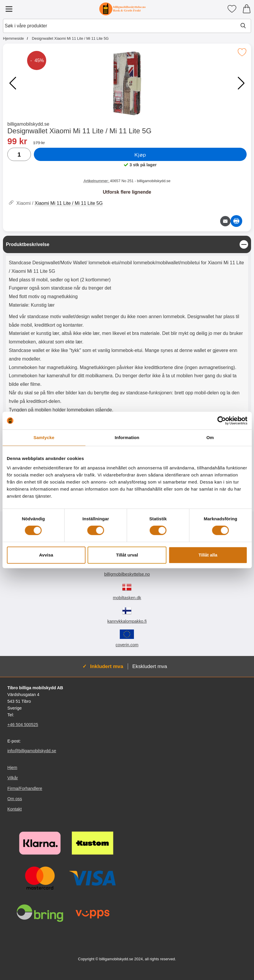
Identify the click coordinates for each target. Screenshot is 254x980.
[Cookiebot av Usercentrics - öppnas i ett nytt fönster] (221, 421)
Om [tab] (210, 437)
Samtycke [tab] (44, 437)
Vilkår (13, 778)
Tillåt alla (208, 555)
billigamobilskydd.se (28, 124)
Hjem (12, 768)
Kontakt (15, 809)
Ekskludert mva (150, 666)
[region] (127, 244)
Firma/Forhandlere (25, 788)
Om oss (15, 799)
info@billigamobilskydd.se (32, 751)
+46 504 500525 (23, 725)
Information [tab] (127, 437)
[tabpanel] (127, 342)
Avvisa (46, 555)
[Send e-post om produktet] (225, 221)
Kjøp (140, 155)
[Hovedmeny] (9, 9)
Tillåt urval (127, 555)
